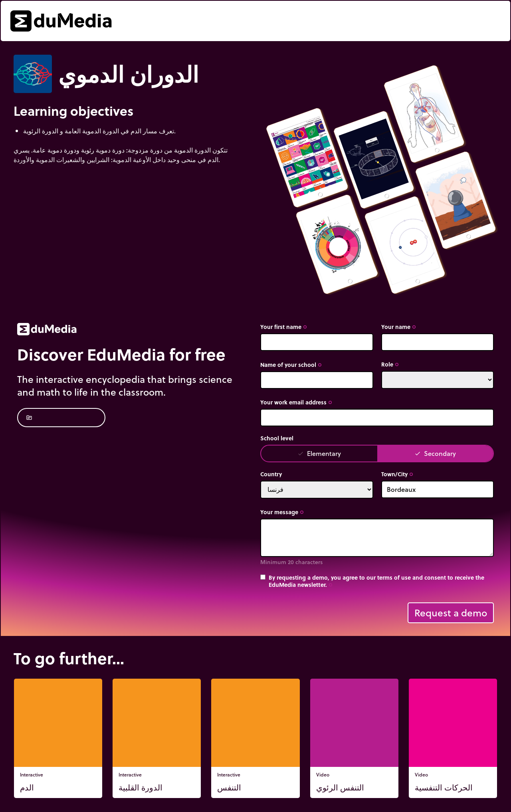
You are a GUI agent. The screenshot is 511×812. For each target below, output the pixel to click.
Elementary (319, 453)
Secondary (435, 453)
